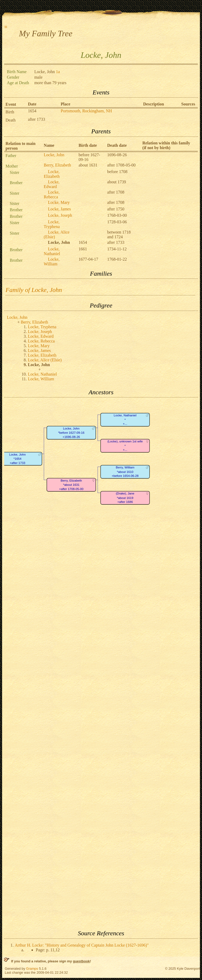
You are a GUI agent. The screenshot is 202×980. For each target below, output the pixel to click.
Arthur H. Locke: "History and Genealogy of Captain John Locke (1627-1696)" (82, 945)
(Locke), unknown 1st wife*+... (125, 446)
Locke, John (54, 155)
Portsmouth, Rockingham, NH (86, 111)
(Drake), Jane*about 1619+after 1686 (125, 498)
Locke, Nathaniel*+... (125, 420)
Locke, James (59, 209)
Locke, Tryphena (52, 224)
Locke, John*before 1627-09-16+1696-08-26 (71, 433)
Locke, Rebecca (52, 195)
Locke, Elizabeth (52, 174)
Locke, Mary (59, 202)
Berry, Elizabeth (57, 165)
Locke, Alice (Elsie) (45, 360)
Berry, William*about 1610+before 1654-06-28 (125, 472)
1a (58, 72)
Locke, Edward (52, 184)
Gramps (32, 969)
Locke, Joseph (60, 215)
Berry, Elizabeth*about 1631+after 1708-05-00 (71, 485)
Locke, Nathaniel (52, 251)
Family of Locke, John (34, 290)
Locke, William (52, 262)
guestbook (81, 961)
